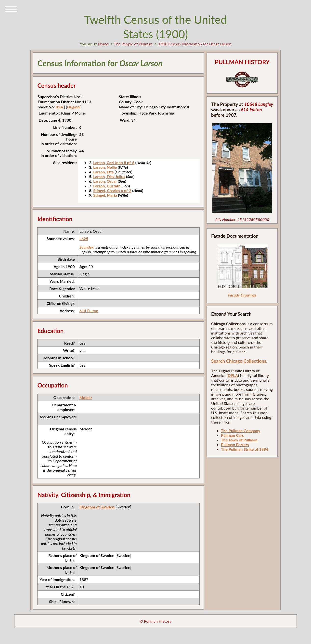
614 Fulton (89, 311)
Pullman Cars (232, 435)
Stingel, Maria (105, 195)
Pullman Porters (235, 444)
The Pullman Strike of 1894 (245, 449)
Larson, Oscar (105, 181)
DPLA (233, 375)
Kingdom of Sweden (97, 507)
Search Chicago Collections (239, 361)
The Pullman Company (241, 431)
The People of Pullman (133, 44)
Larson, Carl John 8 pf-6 (114, 162)
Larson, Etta (104, 172)
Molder (86, 397)
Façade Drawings (242, 295)
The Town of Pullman (239, 440)
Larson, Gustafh (107, 186)
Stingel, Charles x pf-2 (112, 190)
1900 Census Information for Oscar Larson (195, 44)
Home (103, 44)
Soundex (87, 247)
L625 (84, 238)
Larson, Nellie (105, 167)
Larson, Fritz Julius (109, 176)
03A (59, 107)
